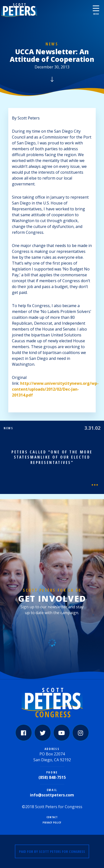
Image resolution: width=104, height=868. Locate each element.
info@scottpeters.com (52, 795)
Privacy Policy (52, 823)
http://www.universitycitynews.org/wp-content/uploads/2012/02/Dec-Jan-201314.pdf (55, 389)
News (52, 44)
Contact (52, 817)
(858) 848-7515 (52, 777)
